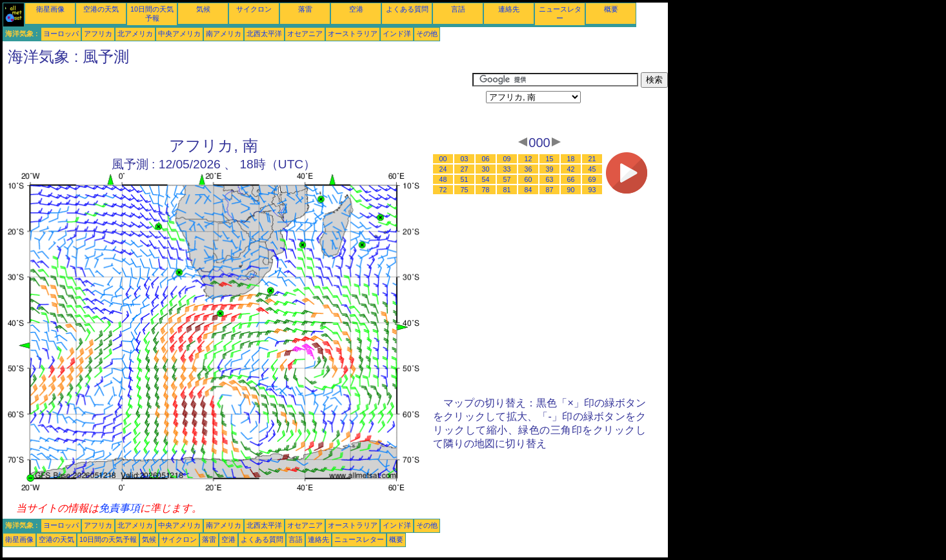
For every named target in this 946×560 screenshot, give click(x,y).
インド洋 (397, 34)
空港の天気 (101, 9)
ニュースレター (359, 539)
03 (465, 159)
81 (507, 190)
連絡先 (509, 9)
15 (550, 159)
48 (443, 179)
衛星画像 (50, 9)
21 (592, 159)
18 (571, 159)
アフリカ (98, 34)
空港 (356, 9)
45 (592, 169)
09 (507, 159)
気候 (203, 9)
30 (486, 169)
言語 (458, 9)
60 (528, 179)
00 (443, 159)
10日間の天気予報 (108, 539)
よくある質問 (407, 9)
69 (592, 179)
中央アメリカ (179, 34)
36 (528, 169)
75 (465, 190)
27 (465, 169)
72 (443, 190)
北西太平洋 (264, 34)
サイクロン (254, 9)
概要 (611, 9)
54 (486, 179)
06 (486, 159)
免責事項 (119, 508)
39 (550, 169)
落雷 (305, 9)
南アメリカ (224, 34)
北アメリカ (135, 34)
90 (571, 190)
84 (528, 190)
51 (465, 179)
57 (507, 179)
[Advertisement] (237, 101)
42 (571, 169)
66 (571, 179)
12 (528, 159)
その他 (427, 34)
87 (550, 190)
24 (443, 169)
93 (592, 190)
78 (486, 190)
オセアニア (305, 34)
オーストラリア (353, 34)
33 (507, 169)
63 (550, 179)
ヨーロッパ (61, 34)
